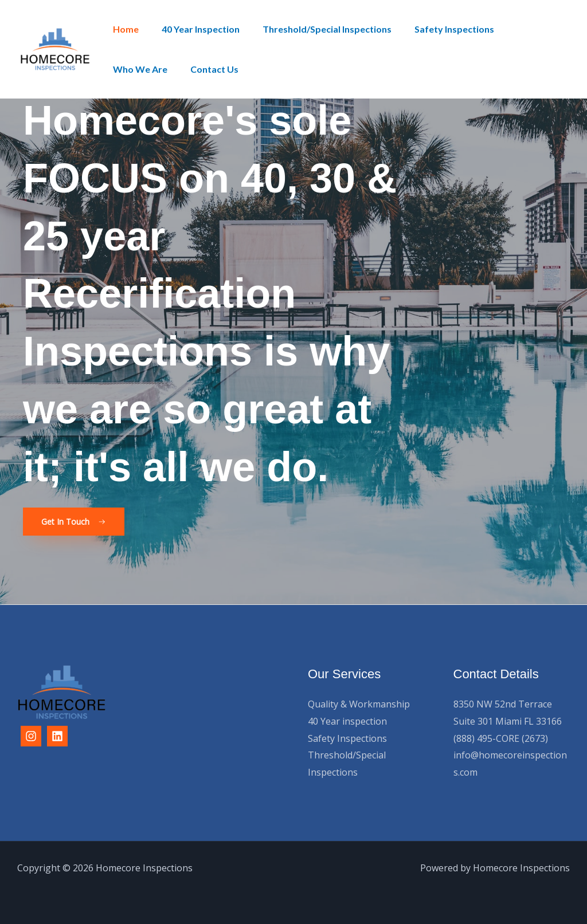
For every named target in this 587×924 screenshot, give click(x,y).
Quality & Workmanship (359, 705)
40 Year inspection (347, 721)
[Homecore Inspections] (55, 48)
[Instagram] (31, 737)
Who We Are (524, 29)
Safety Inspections (438, 29)
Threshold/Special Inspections (316, 29)
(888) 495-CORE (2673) (501, 738)
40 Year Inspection (194, 29)
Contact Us (135, 69)
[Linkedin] (57, 737)
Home (124, 29)
